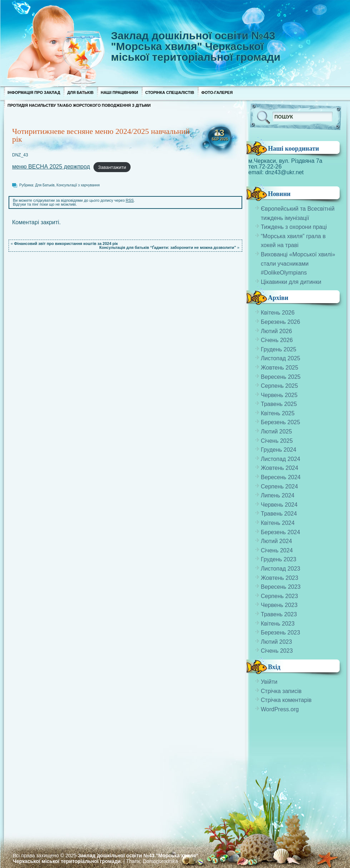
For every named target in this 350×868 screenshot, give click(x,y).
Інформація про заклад (34, 92)
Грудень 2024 (278, 450)
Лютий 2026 (276, 331)
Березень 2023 (280, 633)
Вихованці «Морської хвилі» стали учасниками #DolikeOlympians (298, 264)
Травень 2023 (279, 614)
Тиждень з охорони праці (294, 227)
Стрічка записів (281, 691)
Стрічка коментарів (286, 700)
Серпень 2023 (279, 596)
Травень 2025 (279, 404)
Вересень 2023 (281, 587)
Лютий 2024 (276, 541)
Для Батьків (80, 92)
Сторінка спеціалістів (170, 92)
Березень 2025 (280, 422)
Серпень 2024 (279, 486)
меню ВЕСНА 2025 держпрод (51, 167)
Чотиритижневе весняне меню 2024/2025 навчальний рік (101, 135)
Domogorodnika (160, 861)
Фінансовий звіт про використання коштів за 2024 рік (66, 244)
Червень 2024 (279, 505)
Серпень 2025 (279, 386)
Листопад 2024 (280, 459)
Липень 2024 (278, 495)
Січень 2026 (277, 340)
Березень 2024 (280, 532)
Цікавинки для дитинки (291, 282)
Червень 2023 (279, 605)
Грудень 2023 (278, 559)
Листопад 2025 (280, 358)
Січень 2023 (277, 651)
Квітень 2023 (278, 624)
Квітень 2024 (278, 523)
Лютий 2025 (276, 432)
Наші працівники (119, 92)
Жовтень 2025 (280, 368)
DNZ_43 (20, 155)
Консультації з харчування (78, 185)
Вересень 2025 (281, 377)
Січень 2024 (277, 550)
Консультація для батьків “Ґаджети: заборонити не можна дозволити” (168, 247)
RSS (130, 200)
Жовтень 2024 (280, 468)
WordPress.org (280, 709)
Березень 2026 (280, 322)
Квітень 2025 (278, 413)
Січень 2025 (277, 441)
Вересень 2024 (281, 477)
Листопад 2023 (280, 569)
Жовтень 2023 (280, 578)
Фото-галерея (217, 92)
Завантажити (112, 167)
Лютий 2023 (276, 642)
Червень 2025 (279, 395)
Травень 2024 (279, 514)
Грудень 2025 (278, 349)
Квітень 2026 (278, 313)
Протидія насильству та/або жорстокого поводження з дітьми (79, 105)
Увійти (269, 682)
